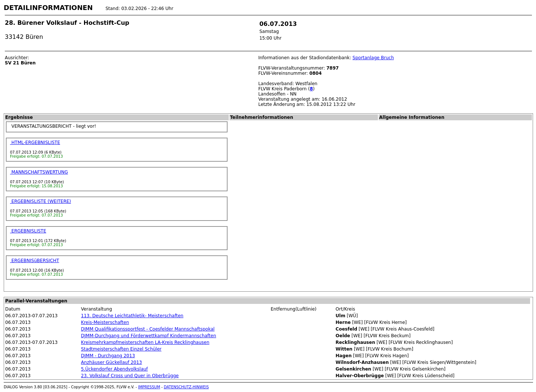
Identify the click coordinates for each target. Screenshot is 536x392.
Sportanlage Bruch (373, 58)
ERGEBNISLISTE (28, 231)
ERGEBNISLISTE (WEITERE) (41, 201)
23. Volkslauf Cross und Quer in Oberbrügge (130, 376)
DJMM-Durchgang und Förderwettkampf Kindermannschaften (149, 336)
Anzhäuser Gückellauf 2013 (112, 362)
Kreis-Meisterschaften (105, 322)
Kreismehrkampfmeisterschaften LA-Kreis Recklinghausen (145, 342)
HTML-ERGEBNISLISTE (35, 143)
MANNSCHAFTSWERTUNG (39, 172)
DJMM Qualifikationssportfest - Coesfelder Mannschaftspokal (148, 329)
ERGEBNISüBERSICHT (35, 261)
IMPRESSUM (149, 387)
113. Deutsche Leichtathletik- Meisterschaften (132, 316)
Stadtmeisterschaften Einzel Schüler (121, 349)
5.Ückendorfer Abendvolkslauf (115, 369)
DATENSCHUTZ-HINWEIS (187, 387)
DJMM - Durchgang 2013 (108, 356)
